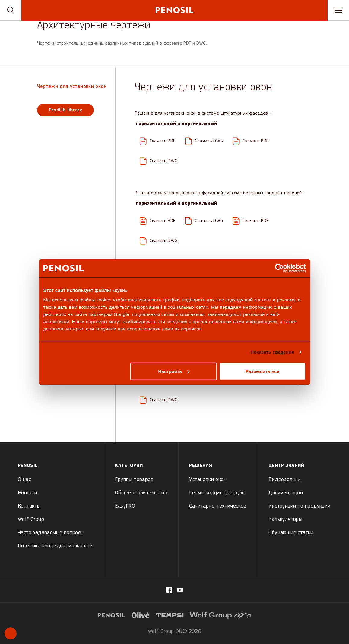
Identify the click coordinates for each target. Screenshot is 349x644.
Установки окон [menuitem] (208, 480)
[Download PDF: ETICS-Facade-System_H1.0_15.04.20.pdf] (158, 141)
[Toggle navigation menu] (338, 10)
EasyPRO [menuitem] (125, 506)
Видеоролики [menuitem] (284, 480)
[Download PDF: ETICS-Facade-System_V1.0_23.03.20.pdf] (251, 141)
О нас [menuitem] (24, 480)
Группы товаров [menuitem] (134, 480)
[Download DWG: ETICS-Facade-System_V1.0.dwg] (159, 161)
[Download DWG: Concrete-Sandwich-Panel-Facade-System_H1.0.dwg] (204, 221)
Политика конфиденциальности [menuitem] (55, 546)
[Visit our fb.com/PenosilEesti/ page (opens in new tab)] (169, 590)
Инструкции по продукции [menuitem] (299, 506)
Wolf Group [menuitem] (31, 520)
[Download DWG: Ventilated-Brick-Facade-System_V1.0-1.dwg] (159, 400)
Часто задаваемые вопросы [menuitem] (51, 533)
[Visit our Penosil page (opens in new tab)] (180, 590)
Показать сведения (272, 352)
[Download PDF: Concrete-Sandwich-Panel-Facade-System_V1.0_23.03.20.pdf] (251, 221)
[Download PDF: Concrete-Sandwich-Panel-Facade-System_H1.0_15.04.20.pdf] (158, 221)
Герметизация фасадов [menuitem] (217, 493)
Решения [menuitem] (201, 466)
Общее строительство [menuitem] (141, 493)
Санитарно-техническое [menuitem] (218, 506)
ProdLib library (65, 110)
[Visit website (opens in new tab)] (141, 614)
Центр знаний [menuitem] (286, 466)
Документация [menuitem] (286, 493)
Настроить (174, 371)
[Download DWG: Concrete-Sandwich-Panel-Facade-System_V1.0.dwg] (159, 241)
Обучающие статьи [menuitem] (291, 533)
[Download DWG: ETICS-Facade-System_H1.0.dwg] (204, 141)
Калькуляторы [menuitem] (285, 520)
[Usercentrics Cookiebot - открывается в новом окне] (279, 268)
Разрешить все (262, 371)
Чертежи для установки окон (72, 87)
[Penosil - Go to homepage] (174, 10)
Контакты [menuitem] (29, 506)
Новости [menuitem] (28, 493)
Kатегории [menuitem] (129, 466)
